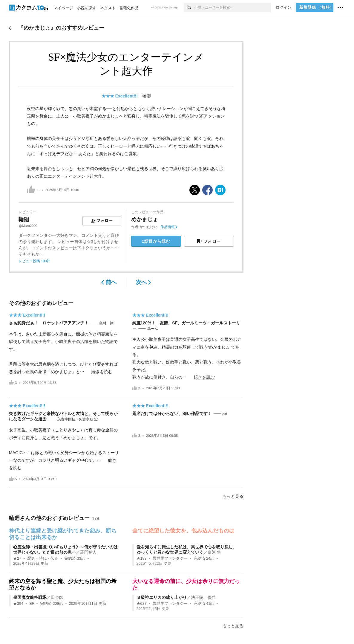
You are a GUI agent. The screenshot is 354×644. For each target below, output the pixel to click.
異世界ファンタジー (170, 558)
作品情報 (169, 227)
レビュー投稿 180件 (34, 261)
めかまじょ (145, 219)
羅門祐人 (88, 552)
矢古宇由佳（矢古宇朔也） (79, 419)
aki (225, 414)
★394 (18, 604)
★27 (17, 558)
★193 (142, 558)
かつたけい (148, 227)
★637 (142, 604)
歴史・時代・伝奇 (43, 558)
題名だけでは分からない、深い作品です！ (172, 413)
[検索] (189, 7)
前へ (109, 282)
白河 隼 (214, 552)
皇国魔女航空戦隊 (30, 597)
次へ (144, 282)
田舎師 (57, 597)
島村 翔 (106, 323)
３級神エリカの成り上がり (162, 597)
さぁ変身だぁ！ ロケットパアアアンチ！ (49, 323)
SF (32, 604)
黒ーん (153, 329)
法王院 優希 (203, 597)
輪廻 (147, 96)
